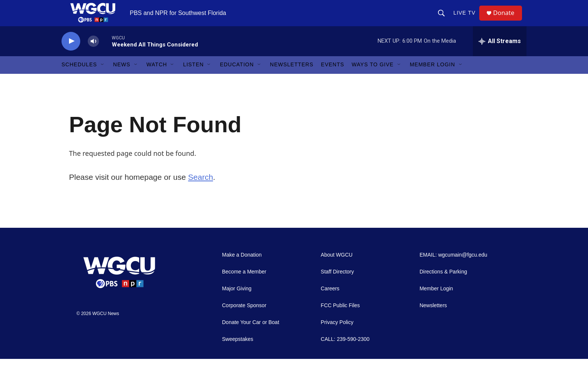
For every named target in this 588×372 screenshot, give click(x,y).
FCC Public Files (340, 319)
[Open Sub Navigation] (103, 78)
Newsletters (292, 78)
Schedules (79, 78)
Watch (157, 78)
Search (201, 190)
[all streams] (500, 54)
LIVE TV (467, 19)
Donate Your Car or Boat (251, 335)
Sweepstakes (238, 352)
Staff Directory (337, 285)
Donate (507, 20)
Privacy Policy (337, 335)
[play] (71, 55)
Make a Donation (242, 268)
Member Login (433, 78)
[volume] (93, 55)
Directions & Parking (443, 285)
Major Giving (237, 302)
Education (237, 78)
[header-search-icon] (444, 19)
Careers (330, 302)
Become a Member (244, 285)
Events (333, 78)
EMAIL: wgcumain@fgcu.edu (454, 268)
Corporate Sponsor (244, 319)
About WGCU (337, 268)
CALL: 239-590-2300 (345, 352)
